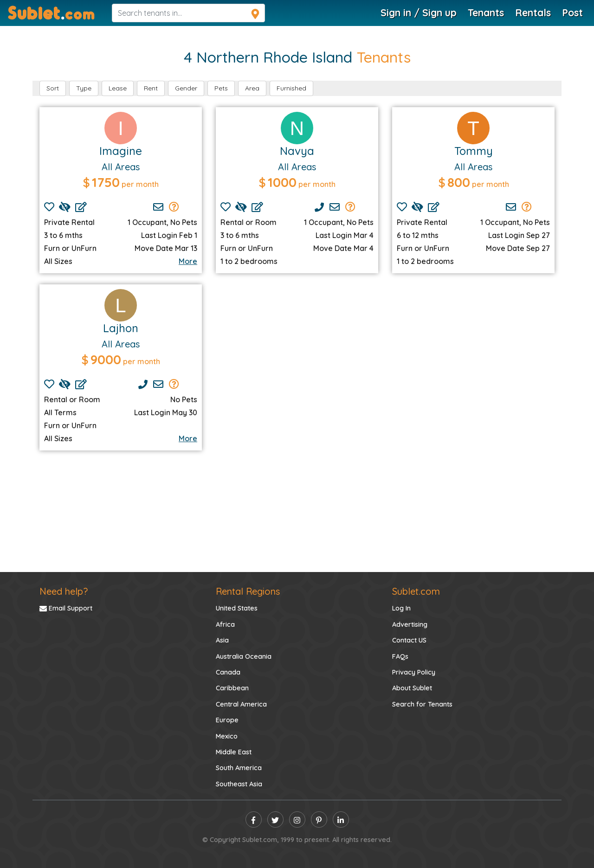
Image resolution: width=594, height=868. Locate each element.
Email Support (66, 608)
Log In (401, 608)
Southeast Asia (239, 784)
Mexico (227, 736)
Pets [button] (221, 88)
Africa (225, 624)
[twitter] (275, 820)
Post (572, 13)
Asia (222, 640)
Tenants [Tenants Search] (486, 13)
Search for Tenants (422, 704)
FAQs (400, 656)
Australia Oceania (244, 656)
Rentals (533, 13)
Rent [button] (151, 88)
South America (239, 768)
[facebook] (254, 820)
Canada (228, 672)
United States (237, 608)
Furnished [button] (291, 88)
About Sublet (412, 688)
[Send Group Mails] (174, 207)
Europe (227, 720)
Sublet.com (416, 591)
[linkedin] (341, 820)
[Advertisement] (297, 356)
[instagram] (297, 820)
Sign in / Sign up (419, 13)
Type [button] (84, 88)
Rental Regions (248, 591)
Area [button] (252, 88)
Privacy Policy (414, 672)
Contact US (409, 640)
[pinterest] (319, 820)
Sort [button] (53, 88)
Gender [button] (186, 88)
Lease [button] (118, 88)
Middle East (234, 752)
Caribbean (232, 688)
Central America (241, 704)
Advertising (410, 624)
